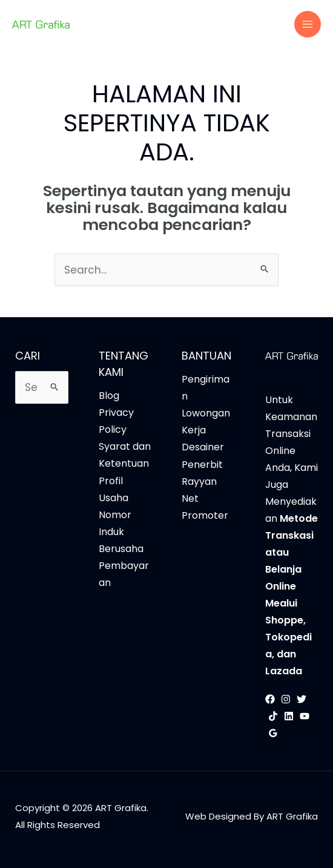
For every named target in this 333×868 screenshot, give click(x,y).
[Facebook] (270, 699)
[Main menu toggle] (308, 24)
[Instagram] (286, 699)
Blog (109, 396)
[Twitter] (302, 699)
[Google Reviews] (273, 733)
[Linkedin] (289, 716)
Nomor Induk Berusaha (121, 532)
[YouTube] (305, 716)
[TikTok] (273, 716)
